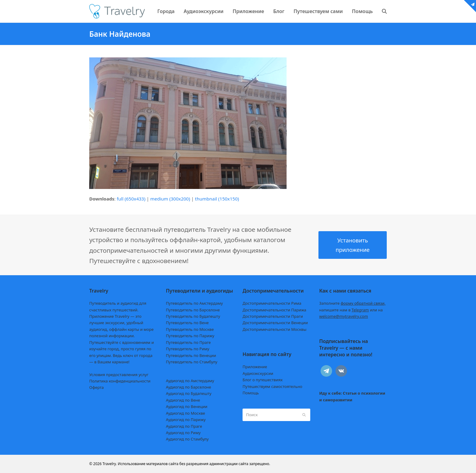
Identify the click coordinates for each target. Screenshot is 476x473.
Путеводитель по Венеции (191, 355)
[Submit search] (304, 415)
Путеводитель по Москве (190, 329)
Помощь (251, 393)
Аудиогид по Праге (184, 426)
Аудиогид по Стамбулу (187, 439)
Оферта (97, 387)
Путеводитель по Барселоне (193, 310)
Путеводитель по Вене (187, 323)
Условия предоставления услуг (119, 375)
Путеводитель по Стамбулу (192, 362)
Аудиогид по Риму (183, 433)
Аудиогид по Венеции (187, 406)
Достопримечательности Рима (272, 303)
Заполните (353, 303)
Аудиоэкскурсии (258, 373)
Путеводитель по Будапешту (193, 316)
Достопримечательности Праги (273, 316)
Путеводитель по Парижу (190, 336)
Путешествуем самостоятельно (272, 386)
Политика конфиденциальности (120, 381)
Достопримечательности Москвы (274, 329)
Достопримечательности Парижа (274, 310)
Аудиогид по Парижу (186, 420)
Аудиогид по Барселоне (189, 387)
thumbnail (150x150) (217, 199)
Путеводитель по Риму (188, 349)
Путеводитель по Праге (189, 342)
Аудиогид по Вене (183, 400)
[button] (384, 11)
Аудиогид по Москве (186, 413)
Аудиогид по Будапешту (189, 393)
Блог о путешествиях (263, 380)
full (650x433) (131, 199)
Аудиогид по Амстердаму (190, 381)
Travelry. (110, 464)
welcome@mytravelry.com (344, 316)
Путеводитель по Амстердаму (195, 303)
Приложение (255, 367)
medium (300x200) (170, 199)
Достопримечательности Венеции (275, 323)
